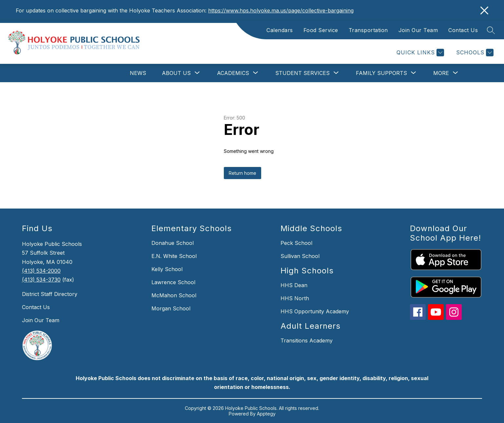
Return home (242, 173)
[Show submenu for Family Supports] (381, 73)
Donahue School (173, 243)
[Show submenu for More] (441, 73)
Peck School (296, 243)
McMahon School (174, 295)
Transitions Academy (307, 340)
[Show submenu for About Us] (176, 73)
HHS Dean (294, 285)
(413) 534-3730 (41, 280)
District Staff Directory (50, 294)
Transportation (368, 30)
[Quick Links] (419, 53)
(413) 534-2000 (41, 271)
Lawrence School (173, 282)
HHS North (295, 298)
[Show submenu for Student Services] (302, 73)
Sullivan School (300, 256)
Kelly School (167, 269)
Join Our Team (418, 30)
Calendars (280, 30)
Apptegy (266, 414)
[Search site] (491, 30)
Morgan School (171, 308)
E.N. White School (174, 256)
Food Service (321, 30)
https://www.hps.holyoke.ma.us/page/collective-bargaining (281, 10)
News (138, 73)
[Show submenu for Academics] (233, 73)
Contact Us (463, 30)
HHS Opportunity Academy (315, 311)
